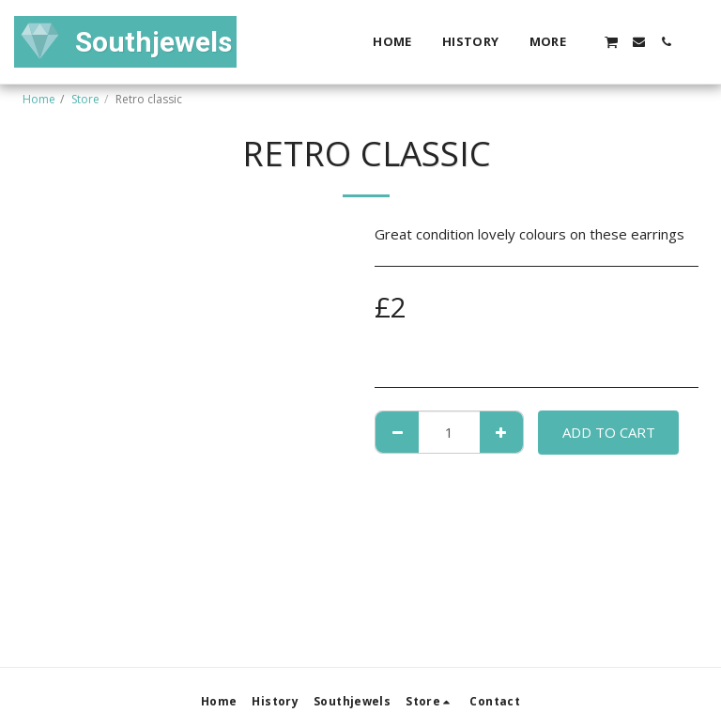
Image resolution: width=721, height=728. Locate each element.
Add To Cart (609, 432)
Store (85, 99)
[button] (611, 41)
